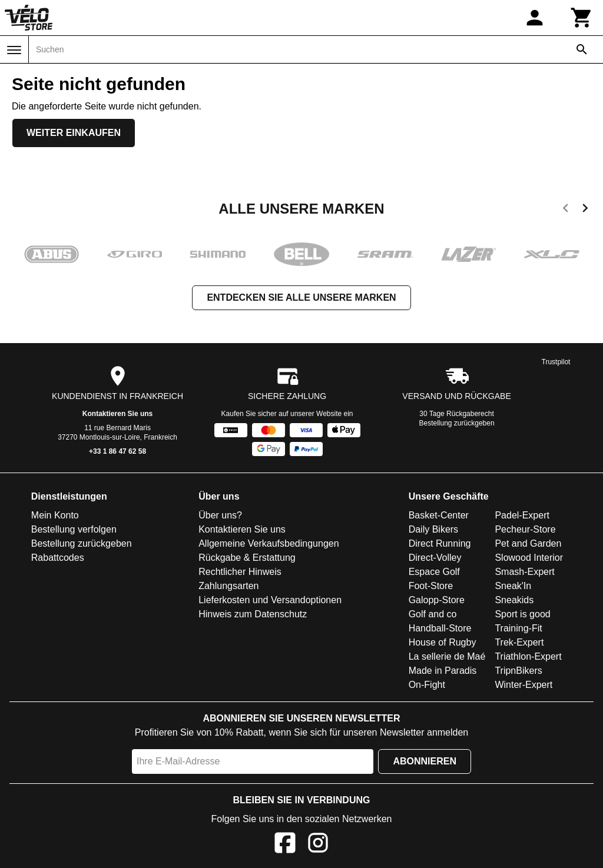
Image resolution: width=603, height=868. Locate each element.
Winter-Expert (524, 685)
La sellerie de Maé (447, 656)
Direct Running (440, 543)
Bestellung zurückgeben (457, 423)
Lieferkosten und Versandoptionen (270, 600)
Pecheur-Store (525, 529)
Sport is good (522, 614)
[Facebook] (285, 845)
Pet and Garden (528, 543)
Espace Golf (434, 572)
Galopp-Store (437, 600)
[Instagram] (318, 845)
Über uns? (220, 515)
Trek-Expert (519, 642)
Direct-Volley (435, 558)
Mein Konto (55, 515)
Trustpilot (556, 362)
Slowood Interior (529, 558)
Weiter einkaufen (74, 133)
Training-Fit (518, 628)
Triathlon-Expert (528, 656)
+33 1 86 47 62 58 (117, 451)
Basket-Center (439, 515)
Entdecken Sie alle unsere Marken (301, 297)
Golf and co (433, 614)
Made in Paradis (443, 671)
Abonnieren (425, 761)
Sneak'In (513, 586)
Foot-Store (431, 586)
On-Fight (427, 685)
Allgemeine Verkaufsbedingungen (269, 543)
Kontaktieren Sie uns (117, 414)
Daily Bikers (433, 529)
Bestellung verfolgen (74, 529)
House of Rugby (443, 642)
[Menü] (14, 50)
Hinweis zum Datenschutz (253, 614)
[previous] (566, 210)
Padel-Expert (522, 515)
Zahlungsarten (228, 586)
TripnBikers (518, 671)
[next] (585, 210)
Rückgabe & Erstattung (247, 558)
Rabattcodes (58, 558)
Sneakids (514, 600)
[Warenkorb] (582, 18)
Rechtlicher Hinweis (240, 572)
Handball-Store (440, 628)
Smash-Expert (524, 572)
